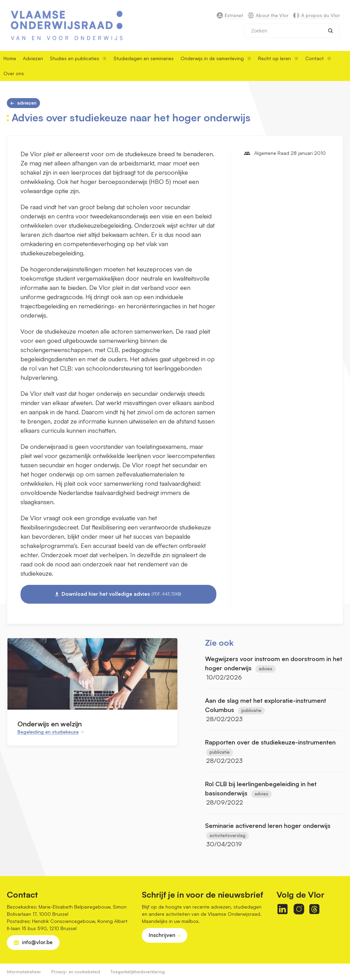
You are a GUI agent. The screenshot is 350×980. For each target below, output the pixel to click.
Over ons (14, 73)
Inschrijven (162, 935)
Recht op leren (278, 58)
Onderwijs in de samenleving (216, 58)
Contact (318, 58)
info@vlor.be (37, 942)
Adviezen (33, 58)
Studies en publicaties (78, 58)
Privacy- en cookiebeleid (76, 972)
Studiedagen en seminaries (144, 58)
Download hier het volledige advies (121, 594)
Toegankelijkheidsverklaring (138, 972)
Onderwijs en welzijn (50, 724)
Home (10, 58)
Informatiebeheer (24, 972)
